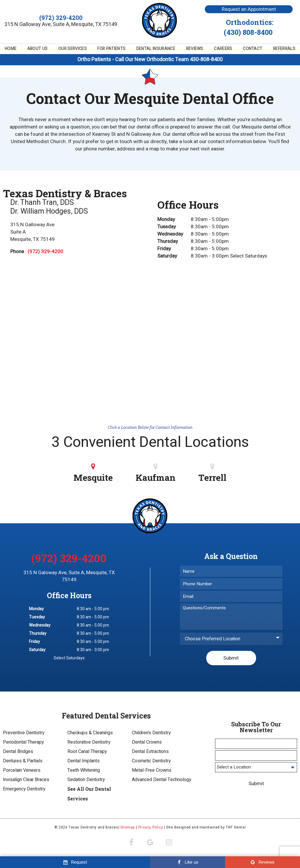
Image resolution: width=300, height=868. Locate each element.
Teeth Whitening (84, 771)
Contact (253, 49)
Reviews (195, 49)
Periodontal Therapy (23, 743)
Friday (164, 249)
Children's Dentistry (151, 734)
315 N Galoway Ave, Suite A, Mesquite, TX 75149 (69, 577)
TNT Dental (236, 828)
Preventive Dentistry (24, 734)
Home (11, 49)
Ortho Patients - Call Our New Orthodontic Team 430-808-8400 (150, 60)
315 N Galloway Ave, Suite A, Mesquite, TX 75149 (61, 25)
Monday (166, 220)
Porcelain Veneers (22, 771)
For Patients (111, 49)
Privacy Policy (151, 828)
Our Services (73, 49)
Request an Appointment (249, 9)
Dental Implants (83, 762)
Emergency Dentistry (24, 790)
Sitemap (128, 828)
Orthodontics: (249, 27)
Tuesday (167, 228)
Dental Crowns (147, 743)
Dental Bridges (18, 753)
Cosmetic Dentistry (151, 762)
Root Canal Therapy (87, 753)
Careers (223, 49)
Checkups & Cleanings (90, 734)
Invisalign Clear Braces (26, 781)
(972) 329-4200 (61, 18)
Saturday (167, 257)
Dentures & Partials (23, 762)
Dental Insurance (156, 49)
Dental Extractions (150, 753)
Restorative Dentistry (89, 743)
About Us (37, 49)
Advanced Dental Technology (162, 781)
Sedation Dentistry (86, 781)
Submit (231, 659)
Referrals (284, 49)
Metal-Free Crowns (152, 771)
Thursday (168, 242)
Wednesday (170, 235)
